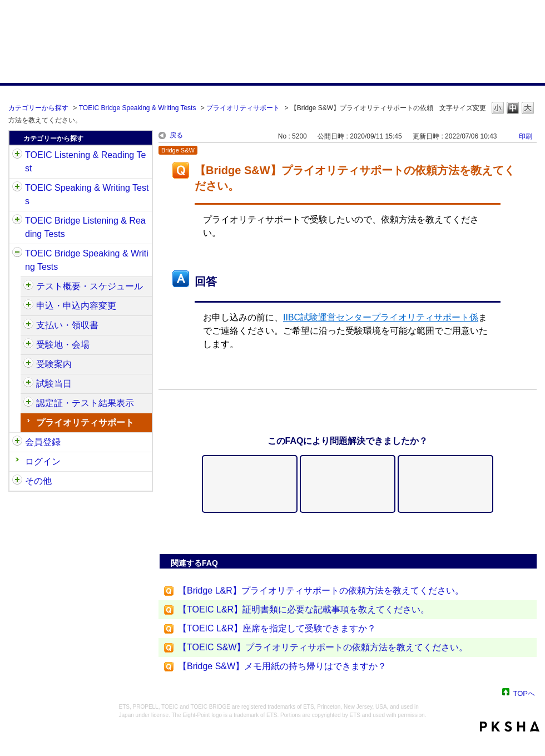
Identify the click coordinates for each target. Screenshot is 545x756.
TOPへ (524, 693)
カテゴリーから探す (38, 108)
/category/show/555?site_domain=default (28, 306)
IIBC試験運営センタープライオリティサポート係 (381, 317)
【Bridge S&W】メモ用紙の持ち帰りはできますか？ (282, 666)
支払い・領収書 (67, 325)
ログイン (43, 461)
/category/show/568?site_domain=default (28, 345)
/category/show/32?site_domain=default (17, 188)
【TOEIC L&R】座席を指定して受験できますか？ (277, 628)
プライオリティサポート (243, 108)
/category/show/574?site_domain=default (28, 384)
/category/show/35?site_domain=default (17, 481)
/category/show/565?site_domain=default (28, 325)
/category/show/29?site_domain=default (17, 442)
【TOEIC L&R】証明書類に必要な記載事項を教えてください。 (304, 609)
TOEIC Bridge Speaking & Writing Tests (138, 108)
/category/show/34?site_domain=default (17, 254)
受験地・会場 (63, 345)
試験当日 (54, 384)
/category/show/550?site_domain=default (28, 286)
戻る (176, 135)
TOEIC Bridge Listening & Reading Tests (85, 227)
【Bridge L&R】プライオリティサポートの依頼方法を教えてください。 (321, 591)
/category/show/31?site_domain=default (17, 155)
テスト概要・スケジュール (90, 286)
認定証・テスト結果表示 (85, 403)
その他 (38, 481)
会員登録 (43, 442)
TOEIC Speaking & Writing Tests (87, 194)
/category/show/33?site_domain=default (17, 221)
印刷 (526, 136)
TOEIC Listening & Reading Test (85, 162)
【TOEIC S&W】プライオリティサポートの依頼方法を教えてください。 (323, 647)
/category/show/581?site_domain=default (28, 403)
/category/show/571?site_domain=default (28, 364)
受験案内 (54, 364)
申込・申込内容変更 (76, 306)
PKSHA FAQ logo (510, 727)
